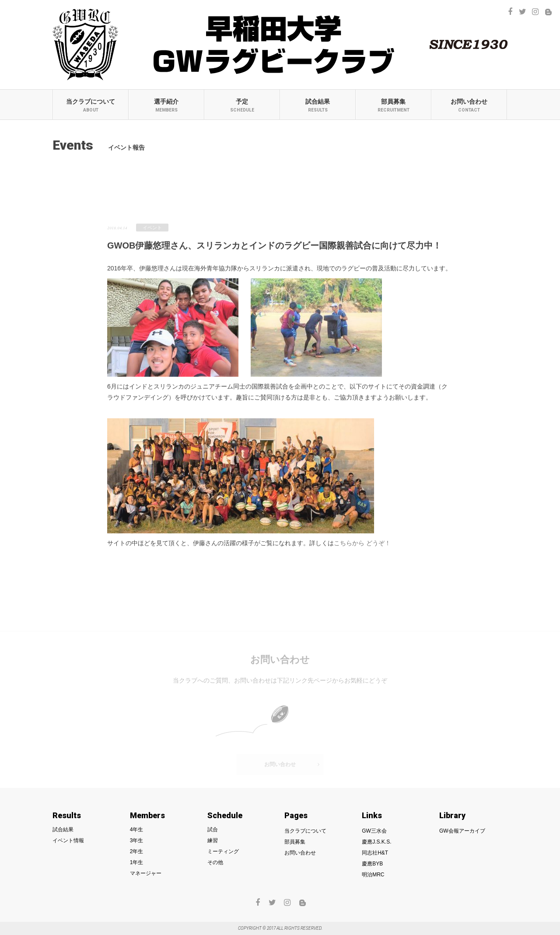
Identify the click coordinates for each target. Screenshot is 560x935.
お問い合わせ (469, 105)
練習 (213, 840)
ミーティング (223, 851)
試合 (213, 830)
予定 (242, 105)
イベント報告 (189, 185)
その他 (215, 862)
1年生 (137, 862)
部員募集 (394, 105)
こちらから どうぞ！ (362, 546)
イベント (152, 230)
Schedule (225, 816)
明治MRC (373, 875)
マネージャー (146, 873)
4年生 (137, 830)
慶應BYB (372, 864)
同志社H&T (375, 853)
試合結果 (318, 105)
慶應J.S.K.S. (376, 842)
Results (67, 816)
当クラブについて (91, 105)
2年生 (137, 851)
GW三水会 (374, 831)
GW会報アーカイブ (462, 831)
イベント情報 (68, 840)
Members (147, 816)
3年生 (137, 840)
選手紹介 (166, 105)
